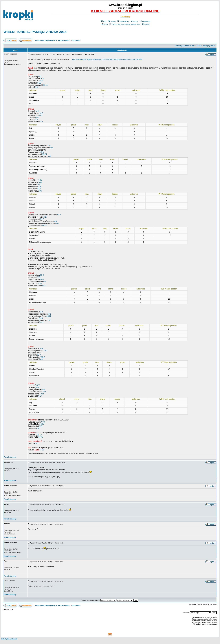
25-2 (38, 428)
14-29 (42, 450)
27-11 (41, 323)
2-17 (45, 217)
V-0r (40, 77)
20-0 (49, 146)
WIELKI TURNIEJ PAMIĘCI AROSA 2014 (35, 32)
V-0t (51, 148)
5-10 (41, 318)
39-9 (42, 279)
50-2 (43, 357)
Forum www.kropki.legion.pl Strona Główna (52, 40)
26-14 (44, 286)
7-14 (40, 180)
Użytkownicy (123, 21)
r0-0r (42, 424)
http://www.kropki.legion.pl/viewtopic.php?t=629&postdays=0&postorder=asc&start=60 (107, 59)
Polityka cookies (9, 639)
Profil (105, 24)
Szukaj (112, 21)
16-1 (49, 314)
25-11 (45, 85)
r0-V (37, 118)
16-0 (41, 113)
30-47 (41, 437)
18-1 (49, 320)
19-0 (41, 81)
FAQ (104, 21)
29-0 (42, 275)
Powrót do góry (10, 457)
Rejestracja (145, 21)
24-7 (42, 219)
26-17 (39, 435)
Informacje (76, 40)
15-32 (49, 316)
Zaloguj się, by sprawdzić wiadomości (125, 24)
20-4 (42, 79)
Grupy (134, 21)
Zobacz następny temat (206, 46)
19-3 (45, 351)
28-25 (44, 226)
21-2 (37, 87)
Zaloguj (146, 24)
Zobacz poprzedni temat (185, 46)
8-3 (39, 189)
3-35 (39, 83)
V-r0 (40, 284)
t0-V (59, 215)
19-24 (45, 154)
